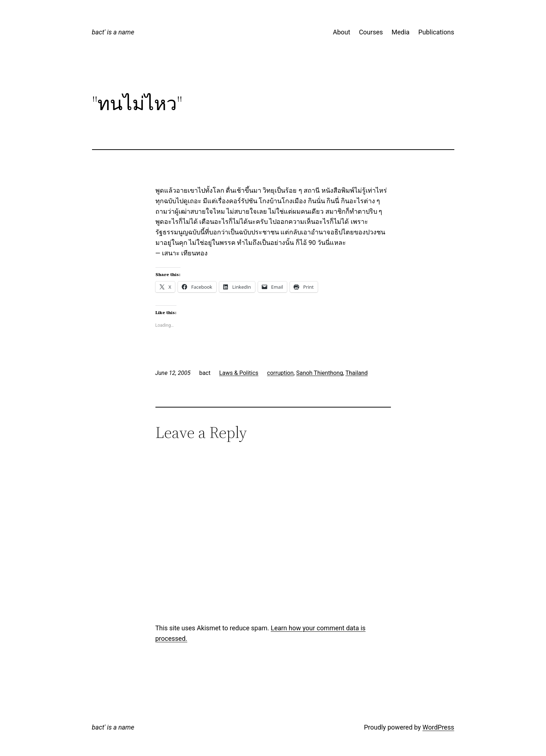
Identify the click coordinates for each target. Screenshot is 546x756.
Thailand (356, 373)
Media (401, 32)
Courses (371, 32)
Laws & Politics (239, 373)
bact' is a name (113, 32)
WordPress (438, 727)
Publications (436, 32)
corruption (280, 373)
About (342, 32)
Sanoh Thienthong (319, 373)
